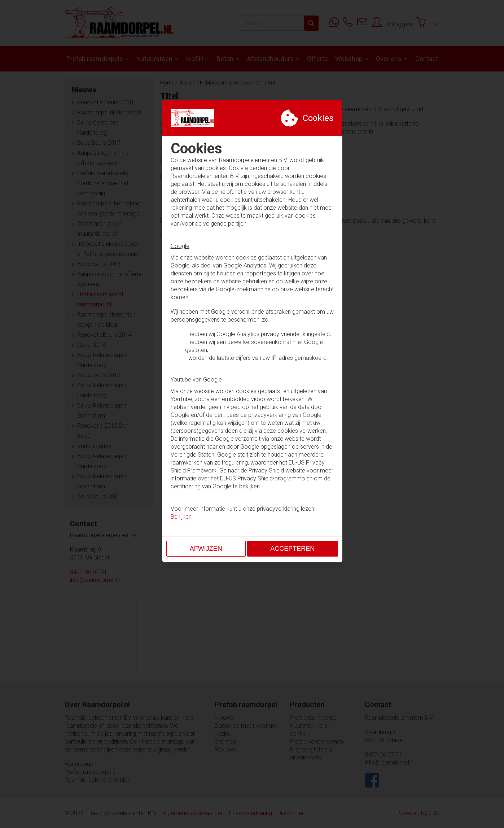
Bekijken (181, 517)
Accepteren (292, 549)
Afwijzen (206, 549)
